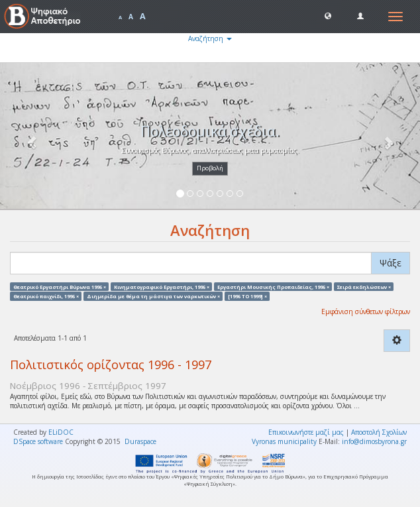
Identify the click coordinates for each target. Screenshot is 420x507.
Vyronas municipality (284, 441)
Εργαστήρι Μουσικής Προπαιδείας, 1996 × (273, 286)
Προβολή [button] (210, 168)
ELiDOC (61, 432)
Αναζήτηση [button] (210, 38)
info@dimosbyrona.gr (374, 441)
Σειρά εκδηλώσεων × (364, 286)
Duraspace (140, 441)
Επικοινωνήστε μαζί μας (306, 432)
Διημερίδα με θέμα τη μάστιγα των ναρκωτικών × (153, 296)
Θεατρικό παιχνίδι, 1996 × (46, 296)
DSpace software (38, 441)
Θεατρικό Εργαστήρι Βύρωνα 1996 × (60, 286)
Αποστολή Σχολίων (379, 432)
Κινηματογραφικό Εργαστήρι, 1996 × (162, 286)
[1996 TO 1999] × (247, 296)
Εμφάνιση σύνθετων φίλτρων (366, 311)
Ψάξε (391, 263)
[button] (328, 15)
